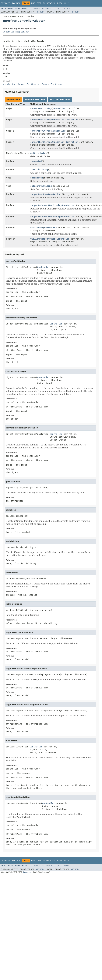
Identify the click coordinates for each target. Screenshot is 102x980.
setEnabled (37, 178)
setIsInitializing (41, 186)
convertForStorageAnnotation (47, 142)
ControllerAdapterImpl (16, 32)
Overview (6, 3)
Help (66, 3)
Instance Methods (35, 100)
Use (33, 3)
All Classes (64, 8)
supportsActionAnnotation (45, 194)
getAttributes (39, 153)
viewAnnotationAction (43, 239)
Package (16, 3)
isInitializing (39, 170)
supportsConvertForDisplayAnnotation (52, 205)
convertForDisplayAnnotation (47, 120)
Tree (39, 3)
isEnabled (36, 161)
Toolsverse (27, 872)
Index (60, 3)
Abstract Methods (60, 100)
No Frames (47, 8)
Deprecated (49, 3)
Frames (36, 8)
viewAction (37, 228)
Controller (59, 108)
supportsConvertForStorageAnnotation (52, 216)
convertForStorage (41, 131)
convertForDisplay (41, 108)
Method (40, 12)
